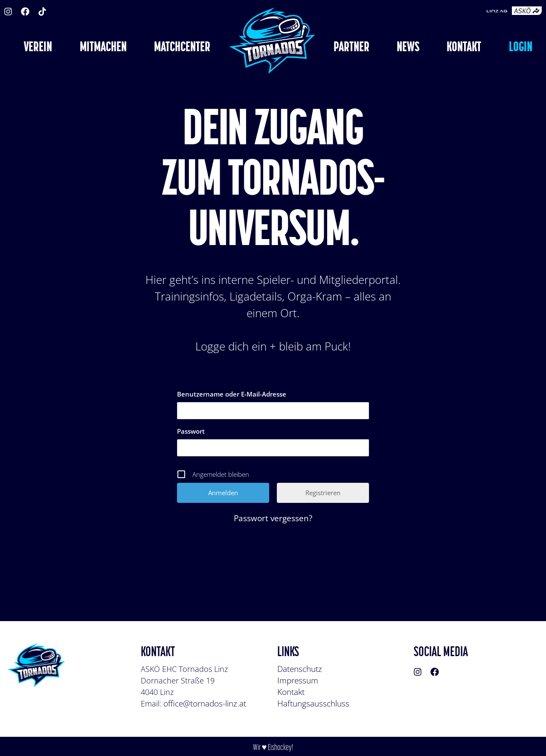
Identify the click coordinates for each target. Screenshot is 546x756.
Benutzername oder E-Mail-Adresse (232, 394)
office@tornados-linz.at (205, 703)
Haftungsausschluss (313, 703)
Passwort (191, 431)
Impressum (298, 680)
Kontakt (291, 692)
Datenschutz (300, 669)
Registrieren (323, 493)
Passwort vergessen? (273, 518)
